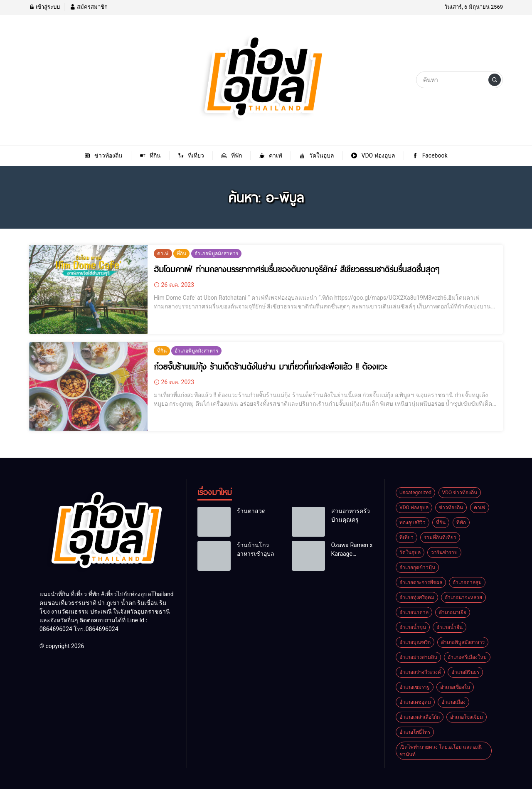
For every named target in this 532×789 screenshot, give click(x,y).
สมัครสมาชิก (89, 7)
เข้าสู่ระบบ (44, 7)
